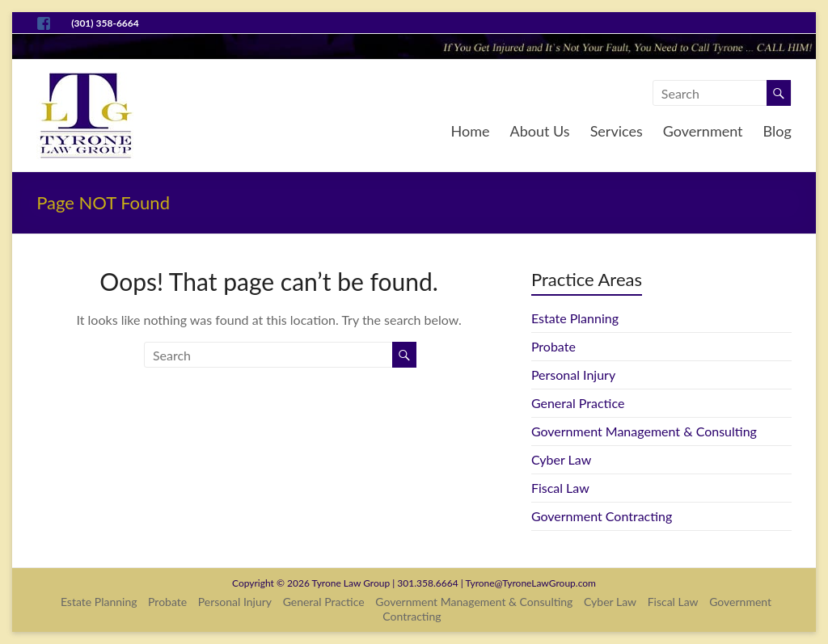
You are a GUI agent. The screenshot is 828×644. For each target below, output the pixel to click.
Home (471, 131)
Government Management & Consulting (644, 431)
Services (617, 131)
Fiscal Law (560, 488)
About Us (540, 131)
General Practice (578, 403)
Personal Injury (573, 375)
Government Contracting (602, 516)
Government (703, 131)
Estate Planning (575, 318)
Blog (777, 131)
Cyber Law (561, 459)
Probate (553, 346)
